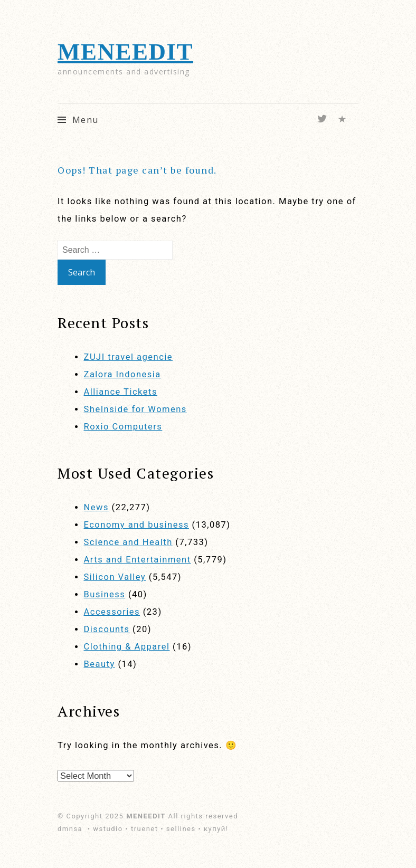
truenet (145, 829)
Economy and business (136, 525)
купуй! (216, 829)
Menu (86, 120)
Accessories (112, 612)
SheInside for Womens (135, 409)
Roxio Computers (123, 427)
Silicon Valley (115, 577)
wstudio (108, 829)
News (96, 507)
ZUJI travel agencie (129, 357)
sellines (181, 829)
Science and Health (128, 542)
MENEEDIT (125, 52)
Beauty (100, 664)
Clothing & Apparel (127, 647)
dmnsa (71, 829)
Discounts (107, 629)
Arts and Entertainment (138, 560)
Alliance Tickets (121, 392)
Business (105, 594)
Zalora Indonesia (122, 374)
